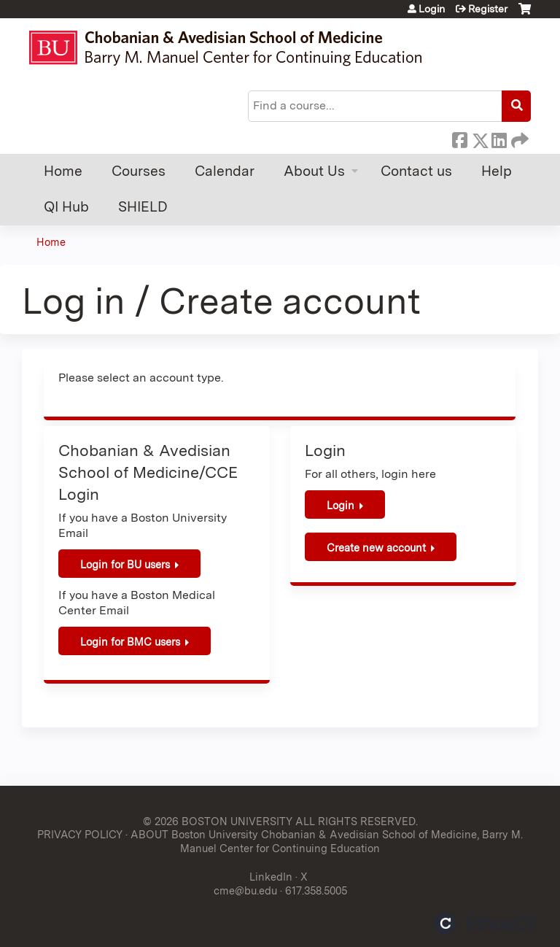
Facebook (459, 138)
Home (63, 171)
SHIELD (143, 207)
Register (488, 9)
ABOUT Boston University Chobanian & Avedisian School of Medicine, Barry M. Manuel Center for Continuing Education (327, 841)
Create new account (376, 548)
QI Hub (66, 207)
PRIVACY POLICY (80, 834)
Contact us (416, 171)
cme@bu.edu (245, 890)
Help (497, 171)
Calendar (225, 171)
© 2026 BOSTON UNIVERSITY (218, 821)
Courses (139, 171)
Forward (518, 138)
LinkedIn (499, 138)
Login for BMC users (130, 642)
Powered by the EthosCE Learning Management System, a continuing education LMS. (486, 923)
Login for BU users (125, 564)
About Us (314, 171)
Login (432, 9)
